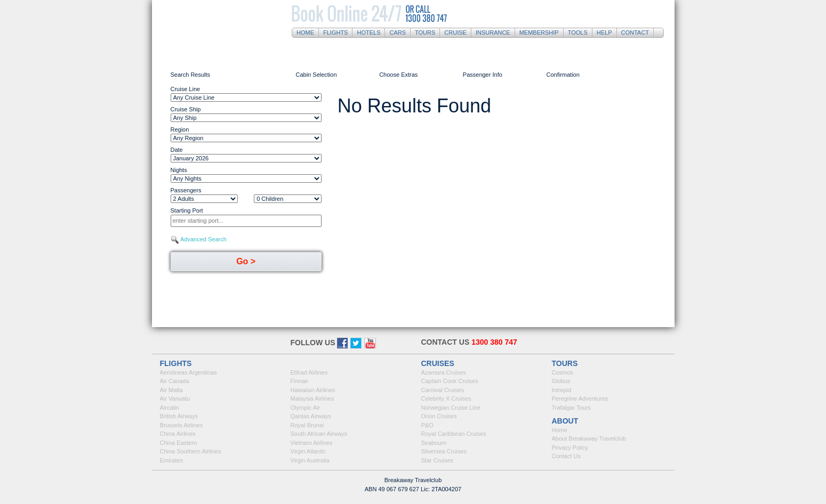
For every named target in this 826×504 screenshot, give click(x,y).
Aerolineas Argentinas (189, 372)
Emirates (171, 460)
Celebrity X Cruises (446, 399)
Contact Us (566, 456)
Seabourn (434, 443)
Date (177, 150)
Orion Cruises (439, 416)
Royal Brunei (307, 425)
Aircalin (170, 408)
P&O (427, 425)
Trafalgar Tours (571, 408)
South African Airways (319, 434)
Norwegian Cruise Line (451, 408)
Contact (635, 32)
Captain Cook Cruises (450, 381)
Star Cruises (438, 460)
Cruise (455, 32)
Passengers (186, 190)
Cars (398, 32)
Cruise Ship (186, 109)
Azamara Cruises (444, 372)
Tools (578, 32)
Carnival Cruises (443, 390)
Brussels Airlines (182, 425)
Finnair (300, 381)
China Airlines (178, 434)
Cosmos (563, 372)
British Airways (179, 416)
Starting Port (187, 210)
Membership (539, 32)
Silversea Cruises (444, 451)
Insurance (493, 32)
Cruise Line (186, 89)
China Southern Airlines (191, 451)
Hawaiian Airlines (313, 390)
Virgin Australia (310, 460)
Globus (561, 381)
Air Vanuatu (175, 399)
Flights (335, 32)
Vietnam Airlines (312, 443)
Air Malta (171, 390)
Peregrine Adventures (580, 399)
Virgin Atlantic (308, 451)
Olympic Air (306, 408)
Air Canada (175, 381)
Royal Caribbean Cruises (454, 434)
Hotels (368, 32)
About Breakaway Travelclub (589, 438)
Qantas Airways (311, 416)
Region (180, 129)
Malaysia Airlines (312, 399)
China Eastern (179, 443)
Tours (425, 32)
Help (604, 32)
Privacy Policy (570, 448)
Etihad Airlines (309, 372)
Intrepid (562, 390)
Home (305, 32)
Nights (179, 170)
